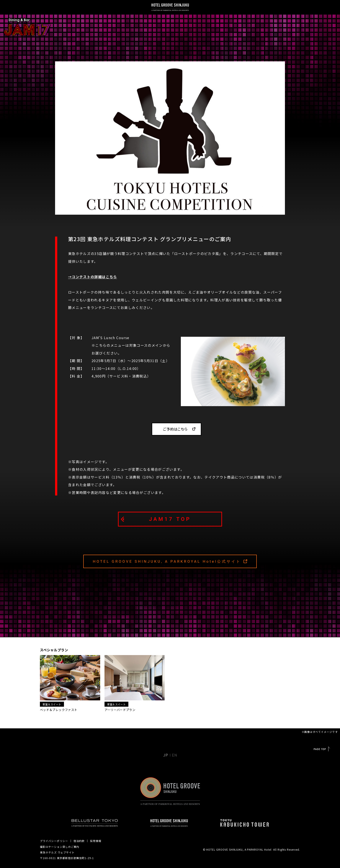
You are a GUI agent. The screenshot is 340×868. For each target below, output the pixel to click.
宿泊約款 (79, 841)
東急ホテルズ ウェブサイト (57, 852)
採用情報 (96, 841)
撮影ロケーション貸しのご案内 (60, 847)
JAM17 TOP (170, 519)
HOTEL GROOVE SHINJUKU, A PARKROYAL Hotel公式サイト (167, 561)
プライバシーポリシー (54, 841)
